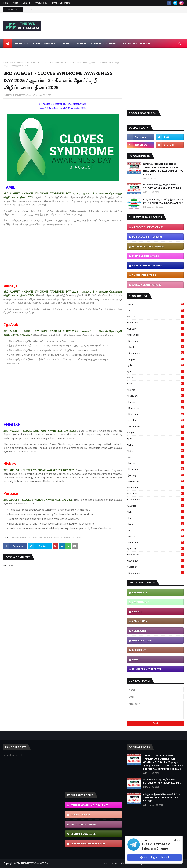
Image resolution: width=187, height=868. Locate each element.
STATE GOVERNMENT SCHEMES (88, 843)
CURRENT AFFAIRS (80, 815)
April (156, 310)
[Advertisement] (121, 26)
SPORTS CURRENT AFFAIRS (147, 265)
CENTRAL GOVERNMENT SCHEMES (89, 805)
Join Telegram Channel (155, 857)
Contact (27, 3)
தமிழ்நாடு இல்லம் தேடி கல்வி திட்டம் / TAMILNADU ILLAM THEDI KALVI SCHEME (163, 798)
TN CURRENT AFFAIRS (144, 275)
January (156, 329)
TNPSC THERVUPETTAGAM (19, 95)
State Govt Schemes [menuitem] (104, 43)
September (156, 353)
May (156, 304)
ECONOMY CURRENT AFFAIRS (148, 246)
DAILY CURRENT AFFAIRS (84, 824)
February (156, 323)
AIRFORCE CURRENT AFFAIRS (148, 227)
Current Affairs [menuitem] (43, 43)
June (156, 371)
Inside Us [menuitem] (20, 43)
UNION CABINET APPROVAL (147, 669)
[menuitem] (8, 43)
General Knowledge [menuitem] (73, 43)
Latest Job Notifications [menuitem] (22, 52)
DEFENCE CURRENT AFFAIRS (147, 237)
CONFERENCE (139, 631)
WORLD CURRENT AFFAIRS (147, 285)
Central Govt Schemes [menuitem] (136, 43)
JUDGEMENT (139, 650)
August (156, 359)
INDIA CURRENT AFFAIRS (146, 256)
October (156, 347)
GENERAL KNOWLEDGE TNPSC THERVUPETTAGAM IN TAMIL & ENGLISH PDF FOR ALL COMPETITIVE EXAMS (163, 169)
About (16, 3)
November (156, 341)
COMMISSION (140, 621)
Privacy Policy (41, 3)
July (156, 365)
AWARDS (137, 612)
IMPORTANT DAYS (20, 63)
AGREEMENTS (140, 592)
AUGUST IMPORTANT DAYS (24, 538)
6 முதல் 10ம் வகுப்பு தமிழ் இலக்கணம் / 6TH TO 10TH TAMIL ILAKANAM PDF (163, 201)
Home (7, 3)
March (156, 316)
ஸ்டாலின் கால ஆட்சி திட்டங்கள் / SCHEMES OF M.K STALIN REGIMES (162, 186)
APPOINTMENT (140, 602)
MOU (135, 660)
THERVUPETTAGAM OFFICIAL (35, 863)
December (156, 335)
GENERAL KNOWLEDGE (51, 538)
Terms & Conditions (60, 3)
